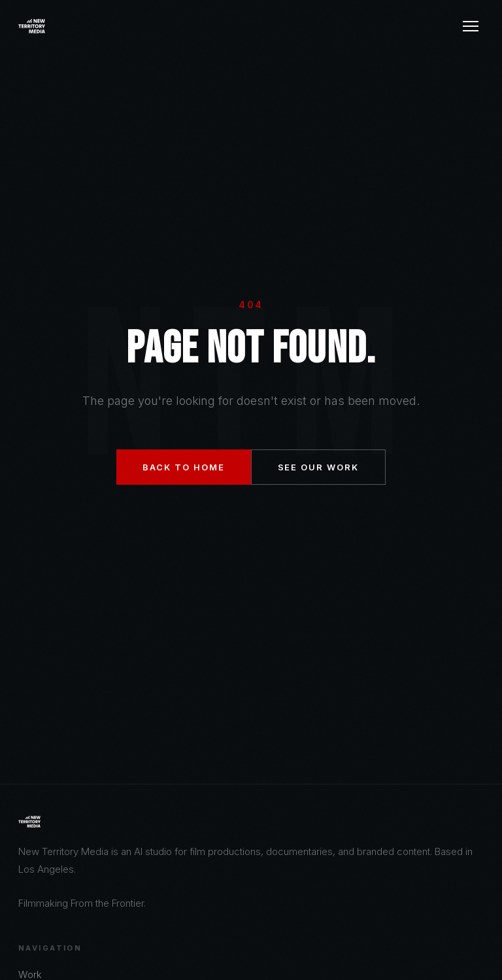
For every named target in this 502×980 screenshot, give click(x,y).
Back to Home (183, 467)
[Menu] (471, 26)
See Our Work (318, 467)
